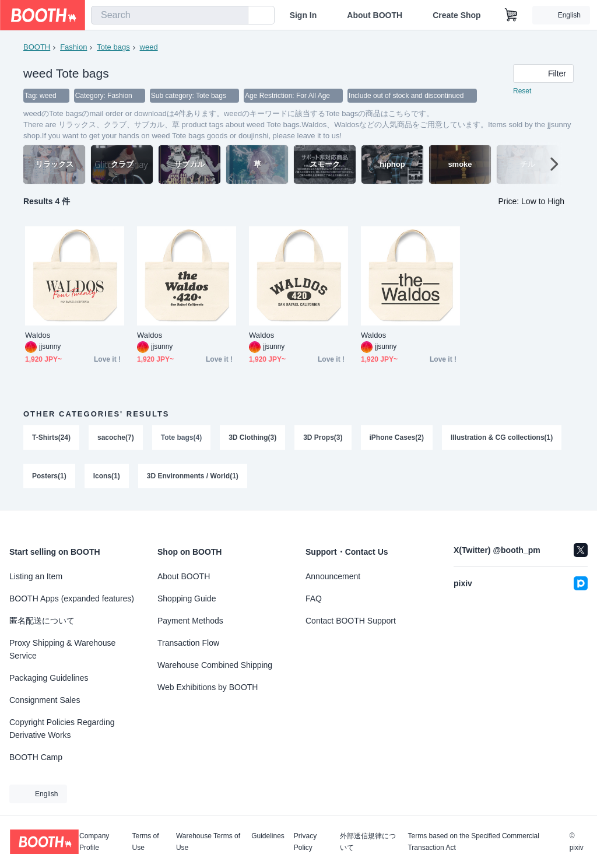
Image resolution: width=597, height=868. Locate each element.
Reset (522, 91)
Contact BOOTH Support (351, 621)
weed (149, 47)
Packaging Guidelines (49, 678)
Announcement (333, 576)
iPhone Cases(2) (397, 437)
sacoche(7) (116, 437)
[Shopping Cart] (511, 15)
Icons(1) (107, 476)
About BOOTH (375, 15)
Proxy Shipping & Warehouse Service (62, 649)
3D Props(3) (323, 437)
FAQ (314, 598)
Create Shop (456, 15)
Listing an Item (36, 576)
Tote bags (113, 47)
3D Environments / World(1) (193, 476)
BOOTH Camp (36, 757)
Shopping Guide (187, 598)
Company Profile (94, 842)
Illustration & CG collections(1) (502, 437)
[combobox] (170, 15)
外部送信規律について (368, 842)
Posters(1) (49, 476)
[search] (237, 16)
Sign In (303, 15)
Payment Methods (190, 621)
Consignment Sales (45, 700)
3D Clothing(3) (252, 437)
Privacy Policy (305, 842)
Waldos (38, 335)
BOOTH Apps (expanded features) (72, 598)
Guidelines (268, 836)
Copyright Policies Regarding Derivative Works (62, 729)
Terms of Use (146, 842)
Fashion (73, 47)
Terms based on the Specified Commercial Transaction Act (473, 842)
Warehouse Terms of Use (208, 842)
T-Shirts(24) (51, 437)
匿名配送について (42, 621)
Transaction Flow (188, 643)
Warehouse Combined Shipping (215, 665)
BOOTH (37, 47)
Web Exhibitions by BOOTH (208, 687)
